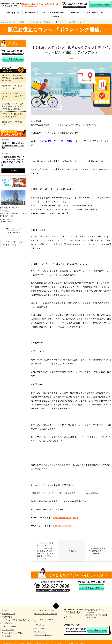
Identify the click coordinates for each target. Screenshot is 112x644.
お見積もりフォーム (103, 5)
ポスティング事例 (9, 624)
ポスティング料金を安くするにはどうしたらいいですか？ (13, 96)
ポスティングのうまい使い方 (46, 608)
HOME (2, 22)
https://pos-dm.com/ (62, 526)
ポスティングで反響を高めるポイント (16, 618)
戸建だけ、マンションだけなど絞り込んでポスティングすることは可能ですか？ (13, 106)
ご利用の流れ (7, 634)
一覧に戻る (71, 550)
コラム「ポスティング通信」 (16, 22)
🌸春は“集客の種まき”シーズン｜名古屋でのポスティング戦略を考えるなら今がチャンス (13, 161)
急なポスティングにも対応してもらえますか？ (13, 87)
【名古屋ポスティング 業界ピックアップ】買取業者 (95, 550)
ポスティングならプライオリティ (13, 243)
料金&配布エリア (8, 611)
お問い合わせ (40, 623)
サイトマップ (40, 629)
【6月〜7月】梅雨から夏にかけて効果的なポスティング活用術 (13, 146)
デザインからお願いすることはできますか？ (13, 115)
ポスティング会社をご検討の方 (46, 613)
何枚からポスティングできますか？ (13, 123)
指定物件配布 (7, 615)
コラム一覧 (13, 171)
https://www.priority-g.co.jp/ (66, 518)
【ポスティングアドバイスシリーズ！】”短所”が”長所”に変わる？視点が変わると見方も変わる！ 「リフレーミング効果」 (47, 549)
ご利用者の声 (7, 621)
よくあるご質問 (8, 627)
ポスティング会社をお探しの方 (46, 618)
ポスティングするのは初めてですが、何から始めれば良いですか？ (13, 78)
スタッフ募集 (40, 626)
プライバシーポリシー (43, 632)
